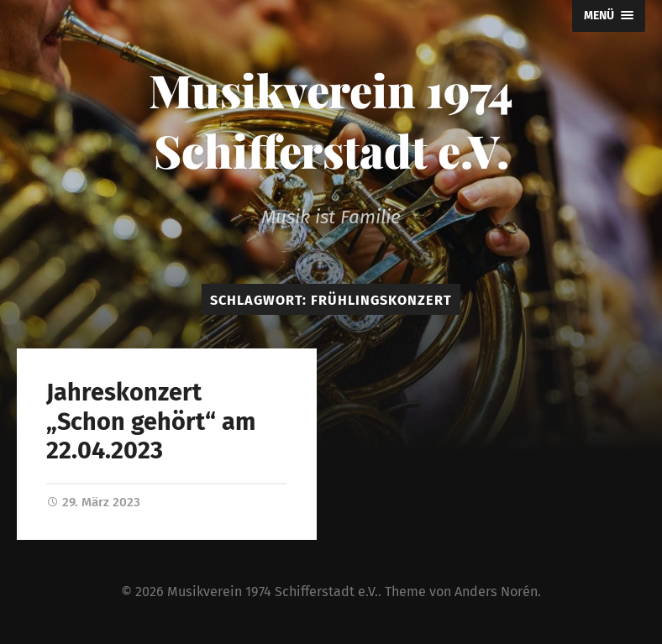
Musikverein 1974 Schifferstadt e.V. (331, 120)
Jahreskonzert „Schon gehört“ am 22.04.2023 (151, 421)
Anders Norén (496, 592)
